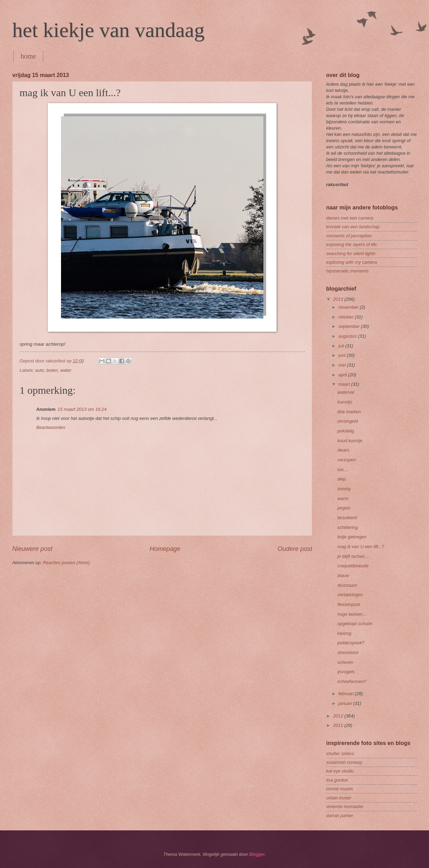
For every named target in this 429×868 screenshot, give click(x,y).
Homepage (165, 549)
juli (342, 346)
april (343, 375)
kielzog (344, 633)
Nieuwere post (32, 549)
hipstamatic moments (347, 271)
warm (343, 498)
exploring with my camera (352, 262)
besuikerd (347, 518)
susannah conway (344, 762)
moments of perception (349, 236)
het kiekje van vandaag (108, 30)
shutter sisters (340, 754)
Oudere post (295, 549)
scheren (345, 662)
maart (345, 384)
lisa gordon (337, 780)
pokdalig (346, 431)
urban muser (339, 798)
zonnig (344, 489)
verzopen (347, 460)
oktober (347, 317)
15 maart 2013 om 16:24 (82, 409)
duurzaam (347, 585)
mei (343, 365)
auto (40, 370)
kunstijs (345, 402)
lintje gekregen (352, 537)
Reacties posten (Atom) (66, 563)
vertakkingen (350, 595)
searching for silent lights (351, 254)
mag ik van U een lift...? (361, 547)
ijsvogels (346, 672)
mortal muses (340, 789)
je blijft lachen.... (353, 556)
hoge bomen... (352, 614)
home (28, 56)
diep (341, 479)
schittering (348, 527)
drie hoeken (349, 412)
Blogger (257, 854)
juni (343, 355)
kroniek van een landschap (353, 227)
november (349, 307)
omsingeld (348, 421)
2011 (339, 725)
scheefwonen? (352, 681)
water (66, 370)
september (349, 326)
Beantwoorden (51, 427)
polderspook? (351, 643)
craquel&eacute (353, 566)
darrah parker (340, 816)
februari (347, 694)
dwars (343, 450)
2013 (339, 299)
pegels (344, 508)
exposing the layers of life (351, 244)
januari (346, 703)
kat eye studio (340, 771)
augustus (348, 336)
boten (52, 370)
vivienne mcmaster (345, 806)
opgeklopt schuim (355, 624)
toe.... (343, 470)
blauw (343, 575)
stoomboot (348, 652)
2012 (339, 716)
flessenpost (349, 604)
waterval (346, 392)
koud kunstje (350, 441)
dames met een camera (350, 218)
